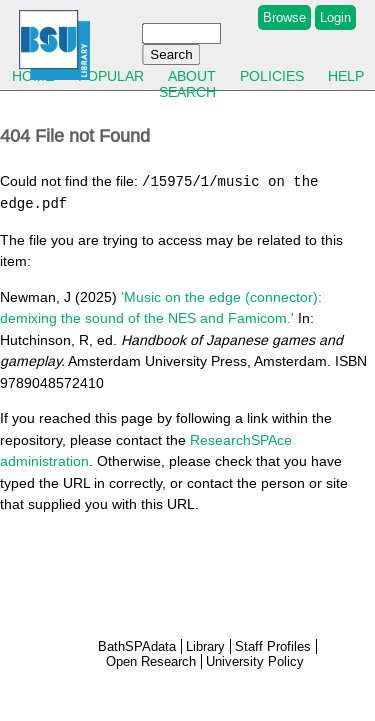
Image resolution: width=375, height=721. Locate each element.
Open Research (151, 661)
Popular (111, 76)
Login (335, 17)
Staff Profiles (273, 646)
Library (205, 646)
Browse (284, 17)
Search (187, 92)
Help (346, 76)
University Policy (255, 661)
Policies (272, 76)
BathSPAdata (137, 646)
